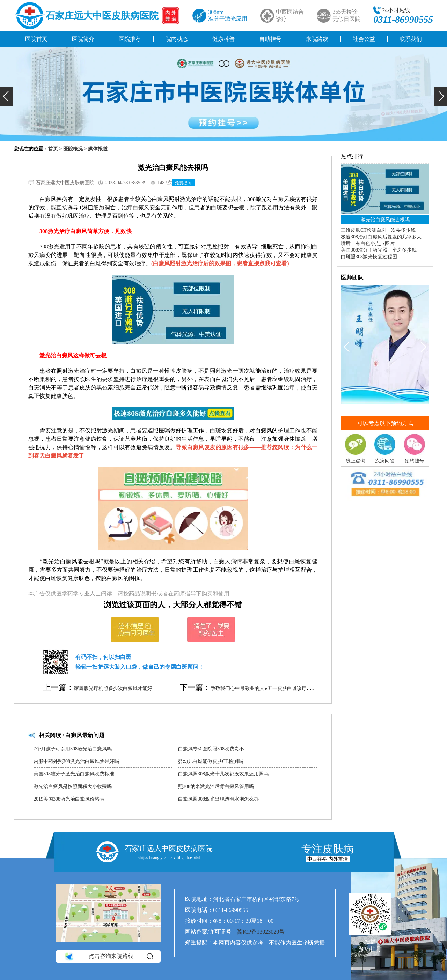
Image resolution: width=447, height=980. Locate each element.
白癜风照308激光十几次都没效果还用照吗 (223, 774)
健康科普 (223, 39)
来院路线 (317, 39)
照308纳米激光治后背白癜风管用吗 (216, 786)
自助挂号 (270, 39)
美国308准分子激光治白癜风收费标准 (74, 774)
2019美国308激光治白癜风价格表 (69, 799)
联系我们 (411, 39)
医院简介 (83, 39)
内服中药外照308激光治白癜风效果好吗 (76, 761)
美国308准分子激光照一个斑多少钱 (379, 250)
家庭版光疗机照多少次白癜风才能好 (113, 688)
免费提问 (183, 183)
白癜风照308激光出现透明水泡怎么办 (218, 799)
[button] (7, 96)
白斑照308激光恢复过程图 (369, 257)
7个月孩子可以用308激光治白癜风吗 (73, 749)
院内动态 (177, 39)
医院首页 (36, 39)
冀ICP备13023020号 (261, 932)
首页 (53, 149)
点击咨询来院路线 (108, 957)
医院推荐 (130, 39)
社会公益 (364, 39)
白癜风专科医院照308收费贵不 (211, 749)
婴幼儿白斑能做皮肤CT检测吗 (211, 761)
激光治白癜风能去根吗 (385, 220)
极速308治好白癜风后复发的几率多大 (381, 237)
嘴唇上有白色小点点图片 (368, 243)
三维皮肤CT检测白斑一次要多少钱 (378, 230)
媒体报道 (98, 149)
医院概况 (73, 149)
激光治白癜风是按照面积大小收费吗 (73, 786)
